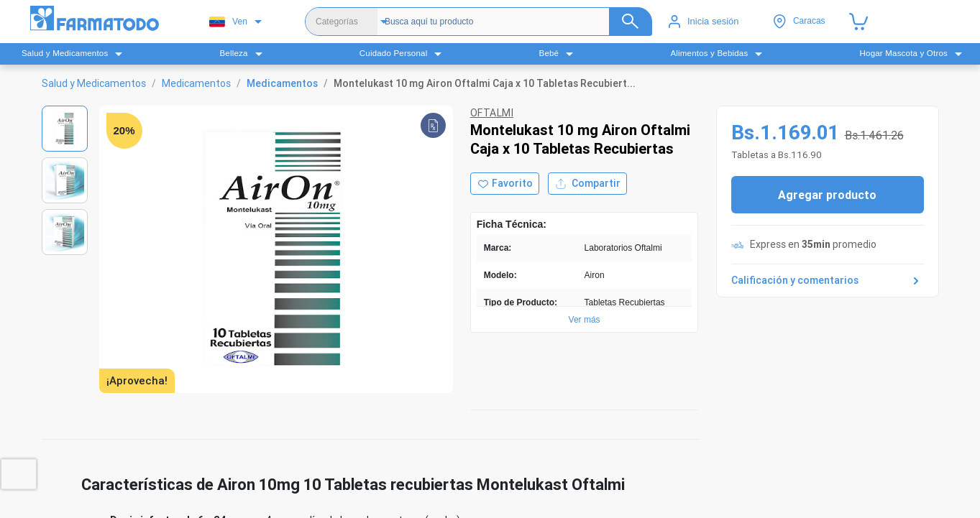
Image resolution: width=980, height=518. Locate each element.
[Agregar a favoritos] (505, 184)
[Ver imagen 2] (65, 180)
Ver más (585, 320)
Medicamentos (196, 83)
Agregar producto (827, 195)
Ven (228, 22)
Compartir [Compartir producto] (587, 184)
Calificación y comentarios (828, 281)
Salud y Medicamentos (94, 83)
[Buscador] (517, 22)
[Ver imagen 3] (65, 232)
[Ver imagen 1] (65, 129)
